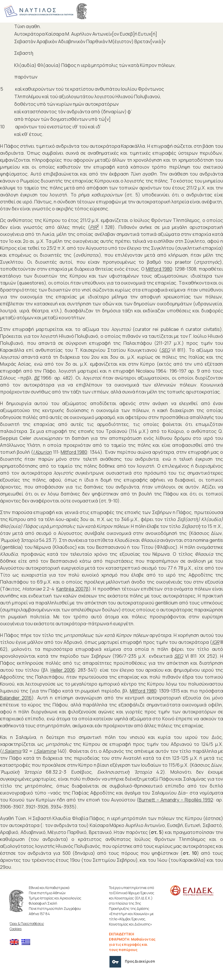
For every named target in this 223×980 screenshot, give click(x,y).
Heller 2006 (63, 670)
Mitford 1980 (159, 269)
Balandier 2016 (16, 698)
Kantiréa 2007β (72, 589)
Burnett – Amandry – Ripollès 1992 (176, 800)
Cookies (16, 929)
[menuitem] (16, 942)
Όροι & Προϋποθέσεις (27, 924)
